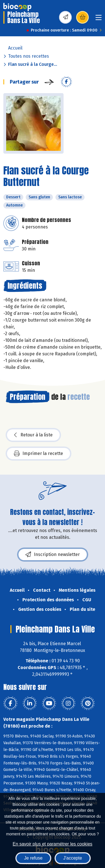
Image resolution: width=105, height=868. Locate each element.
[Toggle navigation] (99, 19)
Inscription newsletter (53, 555)
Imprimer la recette (39, 454)
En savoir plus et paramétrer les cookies (53, 844)
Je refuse (33, 858)
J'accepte (73, 858)
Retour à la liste (33, 435)
